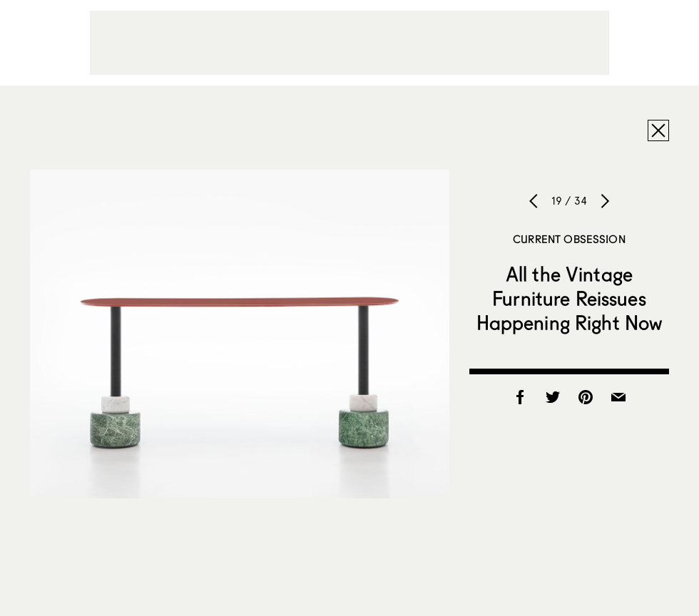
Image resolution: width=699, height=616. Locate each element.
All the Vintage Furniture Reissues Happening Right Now (570, 298)
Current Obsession (569, 239)
